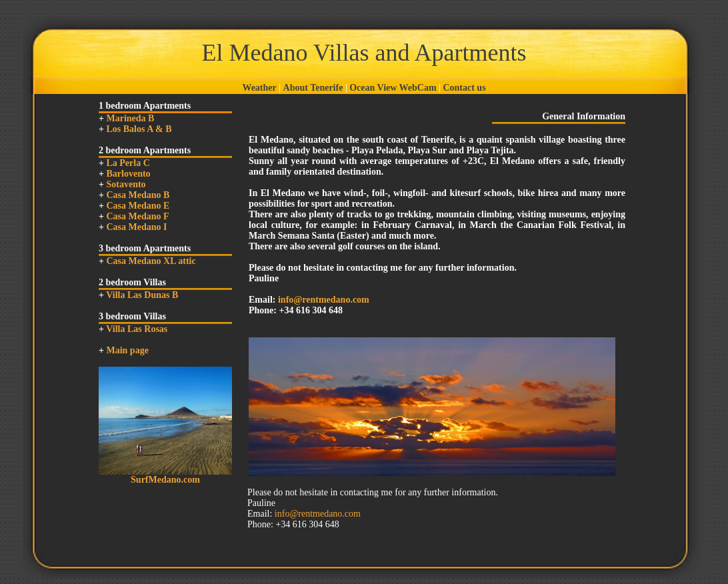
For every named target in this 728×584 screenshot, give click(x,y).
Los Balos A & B (139, 129)
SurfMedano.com (165, 480)
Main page (127, 350)
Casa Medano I (136, 227)
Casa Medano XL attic (151, 261)
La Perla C (128, 163)
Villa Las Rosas (137, 329)
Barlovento (128, 174)
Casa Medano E (138, 206)
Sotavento (126, 184)
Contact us (464, 88)
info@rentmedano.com (324, 300)
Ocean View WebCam (393, 88)
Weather (259, 88)
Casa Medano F (137, 216)
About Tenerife (313, 88)
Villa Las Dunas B (142, 295)
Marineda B (130, 118)
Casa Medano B (138, 195)
